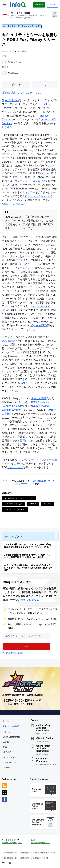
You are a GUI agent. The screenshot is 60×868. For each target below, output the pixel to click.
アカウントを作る (11, 726)
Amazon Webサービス (13, 504)
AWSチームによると (14, 204)
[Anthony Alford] (4, 62)
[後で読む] (45, 85)
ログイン (7, 732)
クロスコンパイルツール (36, 196)
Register (39, 4)
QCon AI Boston (45, 738)
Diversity (7, 768)
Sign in (52, 4)
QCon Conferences (11, 737)
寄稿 (5, 747)
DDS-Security (10, 341)
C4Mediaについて (11, 762)
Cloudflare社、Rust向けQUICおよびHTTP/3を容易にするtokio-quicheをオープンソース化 (28, 546)
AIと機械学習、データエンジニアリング (22, 26)
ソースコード (15, 467)
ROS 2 (22, 260)
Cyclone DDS (39, 325)
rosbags (22, 425)
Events (6, 742)
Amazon (33, 504)
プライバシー (8, 863)
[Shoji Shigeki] (4, 73)
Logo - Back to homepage (18, 4)
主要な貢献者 (39, 398)
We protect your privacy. (13, 653)
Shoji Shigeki (14, 73)
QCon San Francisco (42, 760)
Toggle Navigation (4, 4)
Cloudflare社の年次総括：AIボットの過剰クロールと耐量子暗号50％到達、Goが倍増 (27, 556)
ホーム (6, 721)
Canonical (46, 173)
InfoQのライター (10, 752)
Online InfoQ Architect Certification (43, 728)
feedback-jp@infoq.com (12, 843)
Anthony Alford (15, 62)
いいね (18, 85)
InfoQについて (9, 757)
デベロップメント (14, 537)
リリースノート (27, 460)
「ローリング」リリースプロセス (26, 181)
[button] (26, 647)
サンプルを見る (30, 600)
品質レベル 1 (27, 441)
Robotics (48, 504)
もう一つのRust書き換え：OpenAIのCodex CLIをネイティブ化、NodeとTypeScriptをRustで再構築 (28, 568)
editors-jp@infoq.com (40, 843)
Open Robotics (10, 100)
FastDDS (25, 383)
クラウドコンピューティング (15, 509)
